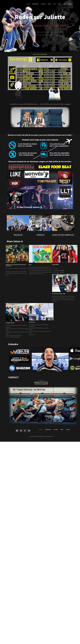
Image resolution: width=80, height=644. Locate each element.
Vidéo (59, 4)
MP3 (64, 4)
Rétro (49, 4)
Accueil (28, 4)
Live (54, 4)
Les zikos (43, 4)
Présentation (35, 4)
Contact (70, 4)
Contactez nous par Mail (41, 384)
